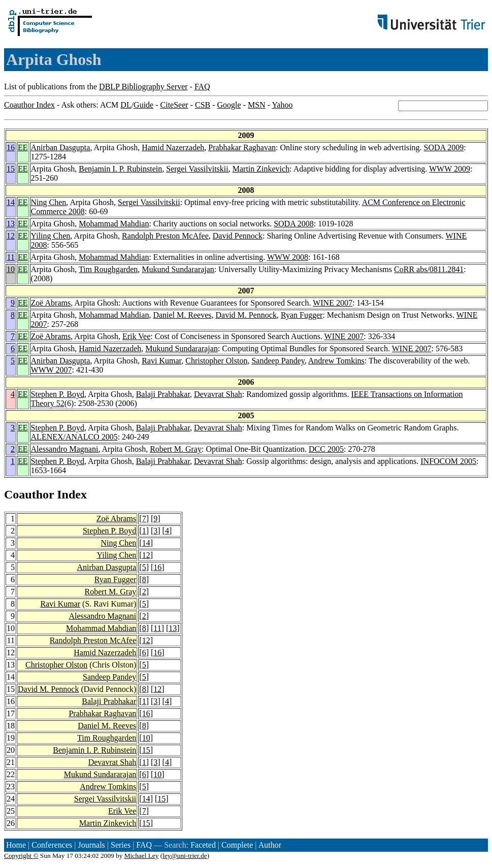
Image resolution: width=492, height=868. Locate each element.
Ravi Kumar (161, 361)
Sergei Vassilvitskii (197, 169)
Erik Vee (136, 336)
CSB (203, 105)
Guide (143, 105)
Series (121, 845)
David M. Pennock (246, 315)
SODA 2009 (444, 147)
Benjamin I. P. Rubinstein (120, 169)
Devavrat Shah (218, 394)
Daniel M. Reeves (182, 315)
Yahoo (282, 105)
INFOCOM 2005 (448, 461)
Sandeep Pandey (278, 361)
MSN (257, 105)
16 (11, 147)
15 (11, 169)
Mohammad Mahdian (114, 224)
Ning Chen (49, 202)
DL (126, 105)
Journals (91, 845)
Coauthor (29, 494)
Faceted (203, 845)
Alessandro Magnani (65, 449)
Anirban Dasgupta (61, 147)
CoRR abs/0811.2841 (429, 269)
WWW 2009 (450, 169)
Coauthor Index (29, 105)
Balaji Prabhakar (163, 394)
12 (11, 236)
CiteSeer (174, 105)
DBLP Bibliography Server (143, 87)
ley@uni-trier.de (185, 856)
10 (11, 269)
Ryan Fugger (302, 315)
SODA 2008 (294, 224)
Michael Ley (142, 856)
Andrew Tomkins (336, 361)
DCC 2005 (326, 449)
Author (270, 845)
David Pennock (238, 236)
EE (23, 147)
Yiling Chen (51, 236)
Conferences (52, 845)
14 (11, 202)
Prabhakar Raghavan (242, 147)
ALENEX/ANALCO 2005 (74, 437)
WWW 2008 (288, 257)
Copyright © (21, 856)
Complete (237, 845)
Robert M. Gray (176, 449)
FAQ (202, 87)
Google (229, 105)
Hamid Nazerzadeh (173, 147)
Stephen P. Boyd (58, 394)
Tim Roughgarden (108, 269)
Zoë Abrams (51, 303)
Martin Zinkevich (261, 169)
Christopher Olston (216, 361)
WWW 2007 (52, 370)
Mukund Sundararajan (178, 269)
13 (11, 224)
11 (11, 257)
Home (16, 845)
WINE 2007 (333, 303)
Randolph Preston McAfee (165, 236)
